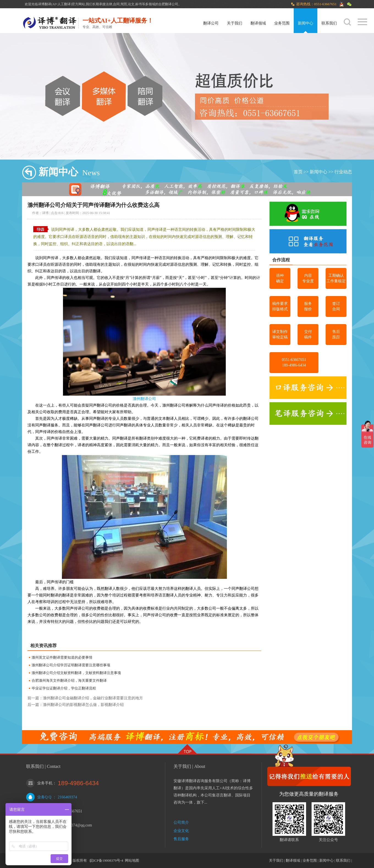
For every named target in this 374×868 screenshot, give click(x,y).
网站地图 (132, 860)
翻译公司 (211, 23)
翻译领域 (258, 23)
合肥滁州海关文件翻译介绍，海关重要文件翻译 (69, 681)
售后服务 (181, 839)
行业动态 (343, 172)
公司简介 (181, 822)
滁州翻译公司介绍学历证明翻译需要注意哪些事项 (71, 665)
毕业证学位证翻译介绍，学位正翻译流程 (64, 688)
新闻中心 (306, 23)
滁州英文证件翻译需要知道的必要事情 (62, 657)
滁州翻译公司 (144, 399)
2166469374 (67, 797)
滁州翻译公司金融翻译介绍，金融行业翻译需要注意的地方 (93, 698)
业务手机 (45, 783)
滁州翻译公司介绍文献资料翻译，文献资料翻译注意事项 (76, 673)
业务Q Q (44, 797)
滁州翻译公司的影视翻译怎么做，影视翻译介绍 (83, 705)
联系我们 (329, 23)
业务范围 (282, 23)
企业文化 (181, 831)
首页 (298, 172)
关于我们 (235, 23)
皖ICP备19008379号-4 (106, 860)
